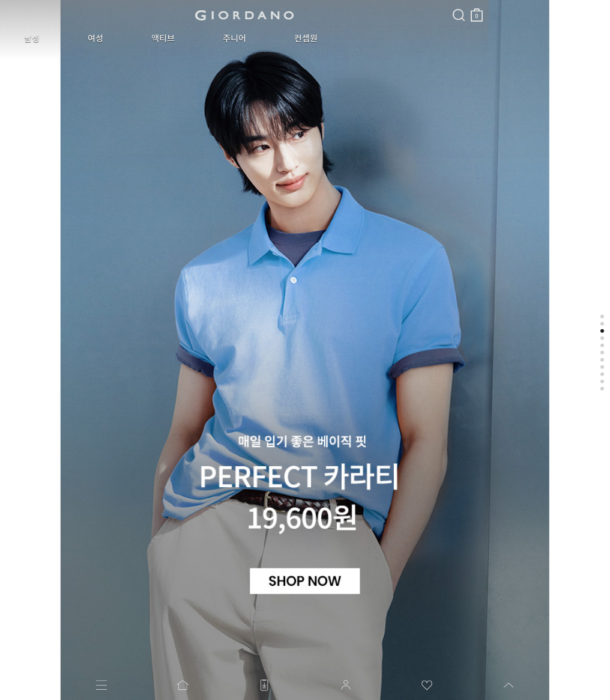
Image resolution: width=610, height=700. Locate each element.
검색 (272, 5)
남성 (23, 38)
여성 (68, 38)
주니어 (171, 38)
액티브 (118, 38)
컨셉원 (225, 38)
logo (151, 15)
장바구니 (290, 11)
